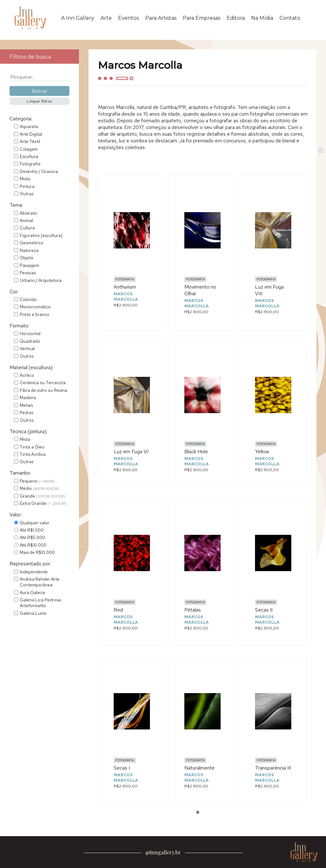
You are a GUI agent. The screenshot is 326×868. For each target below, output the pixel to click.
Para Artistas (161, 18)
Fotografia (30, 164)
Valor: (16, 515)
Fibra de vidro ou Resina (43, 390)
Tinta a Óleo (32, 447)
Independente (34, 572)
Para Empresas (202, 18)
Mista (25, 179)
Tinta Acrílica (33, 454)
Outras (27, 194)
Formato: (19, 326)
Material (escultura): (32, 367)
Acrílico (27, 375)
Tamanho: (20, 473)
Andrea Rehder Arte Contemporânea (40, 582)
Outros (27, 356)
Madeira (28, 398)
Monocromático (35, 307)
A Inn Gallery (78, 18)
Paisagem (29, 265)
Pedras (27, 412)
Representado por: (30, 564)
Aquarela (29, 126)
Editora (236, 18)
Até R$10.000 (33, 545)
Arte (106, 18)
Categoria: (21, 119)
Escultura (29, 156)
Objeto (27, 258)
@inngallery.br (163, 852)
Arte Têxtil (30, 141)
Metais (26, 405)
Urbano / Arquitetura (41, 280)
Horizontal (30, 334)
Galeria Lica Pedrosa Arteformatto (40, 603)
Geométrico (32, 243)
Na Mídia (262, 18)
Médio (39, 488)
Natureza (29, 250)
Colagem (29, 149)
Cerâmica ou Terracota (43, 383)
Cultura (27, 228)
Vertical (27, 348)
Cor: (14, 292)
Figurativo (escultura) (41, 235)
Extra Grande (43, 503)
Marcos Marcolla (126, 297)
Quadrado (30, 341)
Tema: (16, 205)
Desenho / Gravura (39, 171)
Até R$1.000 (32, 530)
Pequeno (37, 481)
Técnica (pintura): (28, 431)
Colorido (28, 299)
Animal (26, 220)
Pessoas (28, 273)
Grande (43, 496)
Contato (290, 18)
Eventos (128, 18)
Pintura (27, 186)
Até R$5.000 (32, 537)
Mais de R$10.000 (37, 552)
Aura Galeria (32, 592)
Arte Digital (31, 134)
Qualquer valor (35, 523)
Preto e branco (35, 314)
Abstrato (28, 213)
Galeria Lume (33, 613)
